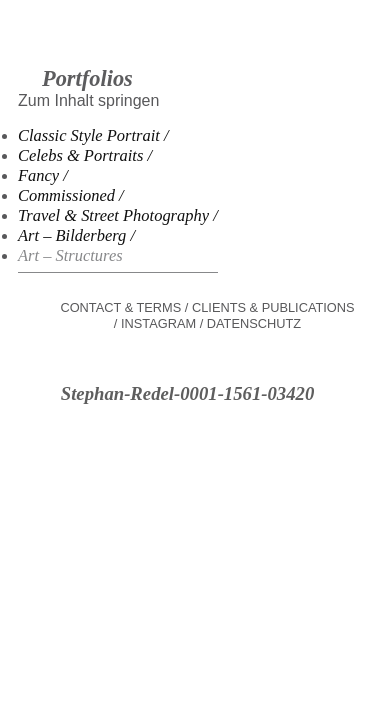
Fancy (38, 175)
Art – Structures (70, 255)
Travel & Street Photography (113, 215)
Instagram (158, 323)
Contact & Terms (120, 307)
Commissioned (66, 195)
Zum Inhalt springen (88, 100)
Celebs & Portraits (80, 155)
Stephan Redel (187, 50)
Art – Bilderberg (72, 235)
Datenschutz (254, 323)
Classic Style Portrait (89, 135)
